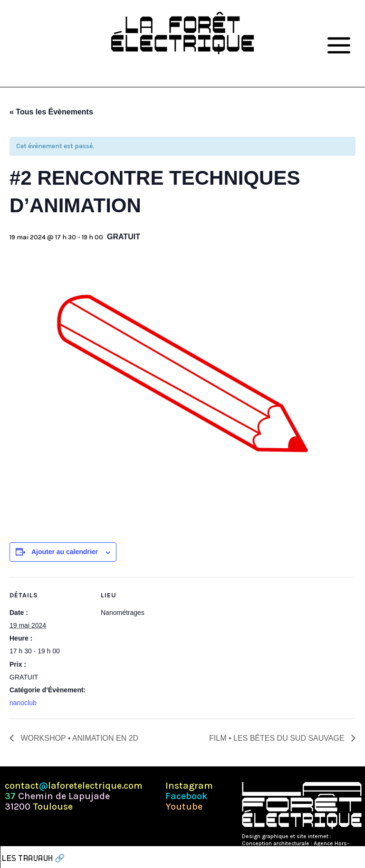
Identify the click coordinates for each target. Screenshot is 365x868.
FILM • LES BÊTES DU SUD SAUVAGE (278, 738)
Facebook (187, 796)
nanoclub (23, 703)
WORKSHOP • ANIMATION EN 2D (78, 738)
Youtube (184, 807)
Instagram (189, 786)
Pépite (341, 836)
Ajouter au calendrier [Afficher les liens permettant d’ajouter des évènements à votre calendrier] (65, 552)
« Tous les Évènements (51, 112)
